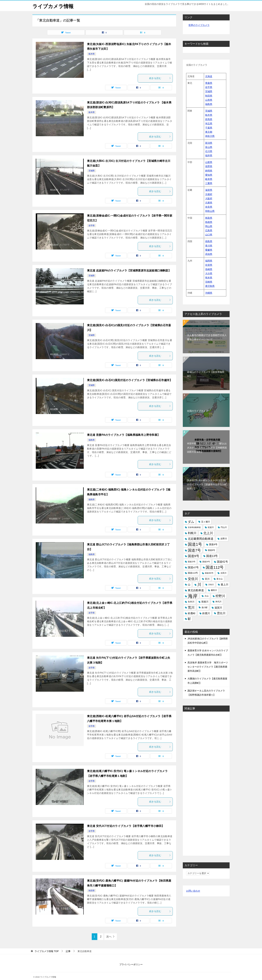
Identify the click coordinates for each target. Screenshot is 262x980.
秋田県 (92, 890)
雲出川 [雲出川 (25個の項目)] (221, 613)
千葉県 (209, 128)
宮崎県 (209, 282)
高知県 (209, 254)
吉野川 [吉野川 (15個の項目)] (224, 539)
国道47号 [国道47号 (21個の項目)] (193, 567)
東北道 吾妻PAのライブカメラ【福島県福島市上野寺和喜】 (124, 435)
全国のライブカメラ (198, 411)
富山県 (209, 147)
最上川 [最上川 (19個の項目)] (224, 584)
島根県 (209, 222)
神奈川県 (210, 136)
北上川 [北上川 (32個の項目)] (208, 533)
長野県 (209, 166)
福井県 (209, 155)
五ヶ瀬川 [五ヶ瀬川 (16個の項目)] (206, 522)
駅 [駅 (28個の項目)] (189, 619)
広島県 (209, 230)
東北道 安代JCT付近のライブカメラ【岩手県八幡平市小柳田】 (126, 826)
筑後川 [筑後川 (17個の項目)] (205, 602)
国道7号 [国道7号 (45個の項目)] (194, 550)
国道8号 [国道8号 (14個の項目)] (211, 550)
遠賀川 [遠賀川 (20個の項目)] (218, 607)
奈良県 (209, 207)
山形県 (209, 100)
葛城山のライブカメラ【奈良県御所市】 (206, 374)
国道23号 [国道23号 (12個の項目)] (192, 562)
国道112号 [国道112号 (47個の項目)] (215, 567)
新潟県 (209, 143)
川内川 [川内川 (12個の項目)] (211, 584)
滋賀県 (209, 190)
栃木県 (92, 54)
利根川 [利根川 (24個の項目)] (192, 533)
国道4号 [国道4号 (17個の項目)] (213, 544)
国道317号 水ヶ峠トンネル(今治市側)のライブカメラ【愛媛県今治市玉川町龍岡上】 (207, 484)
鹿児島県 (210, 286)
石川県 (209, 151)
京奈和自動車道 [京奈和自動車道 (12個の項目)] (194, 527)
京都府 (209, 194)
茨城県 (209, 111)
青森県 (209, 83)
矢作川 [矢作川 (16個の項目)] (191, 602)
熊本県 (209, 277)
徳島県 (209, 241)
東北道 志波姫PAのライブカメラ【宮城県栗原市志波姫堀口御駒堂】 (129, 271)
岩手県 (92, 226)
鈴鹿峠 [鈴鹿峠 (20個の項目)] (192, 613)
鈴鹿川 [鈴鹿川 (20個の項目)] (206, 613)
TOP (47, 951)
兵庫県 (209, 202)
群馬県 (209, 119)
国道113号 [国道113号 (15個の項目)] (193, 573)
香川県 (209, 246)
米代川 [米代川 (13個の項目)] (218, 602)
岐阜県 (209, 179)
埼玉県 (209, 123)
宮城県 (92, 171)
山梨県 (209, 162)
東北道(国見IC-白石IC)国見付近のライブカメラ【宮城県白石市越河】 (130, 380)
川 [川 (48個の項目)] (199, 584)
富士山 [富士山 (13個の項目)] (220, 579)
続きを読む (160, 78)
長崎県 (209, 269)
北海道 (209, 76)
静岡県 (209, 171)
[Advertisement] (206, 783)
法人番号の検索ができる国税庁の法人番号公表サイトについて (207, 337)
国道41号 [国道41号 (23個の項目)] (222, 562)
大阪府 (209, 198)
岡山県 (209, 226)
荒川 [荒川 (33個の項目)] (191, 607)
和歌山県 (210, 211)
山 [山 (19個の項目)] (189, 584)
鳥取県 (209, 218)
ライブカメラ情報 (53, 6)
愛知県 (209, 175)
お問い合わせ (193, 891)
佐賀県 (209, 265)
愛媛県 (209, 250)
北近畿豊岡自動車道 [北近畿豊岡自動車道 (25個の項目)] (201, 539)
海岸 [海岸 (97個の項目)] (193, 596)
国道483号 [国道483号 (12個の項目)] (209, 573)
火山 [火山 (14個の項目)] (207, 596)
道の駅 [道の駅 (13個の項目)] (205, 607)
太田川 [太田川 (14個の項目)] (223, 573)
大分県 (209, 273)
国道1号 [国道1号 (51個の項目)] (195, 544)
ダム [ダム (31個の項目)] (191, 522)
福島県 (92, 440)
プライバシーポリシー (131, 964)
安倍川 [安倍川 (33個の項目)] (193, 579)
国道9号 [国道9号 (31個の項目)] (193, 556)
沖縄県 (209, 293)
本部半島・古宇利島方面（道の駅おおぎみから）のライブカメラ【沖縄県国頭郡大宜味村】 (207, 447)
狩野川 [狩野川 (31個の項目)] (220, 596)
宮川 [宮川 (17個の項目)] (207, 579)
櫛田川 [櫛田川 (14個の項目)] (214, 590)
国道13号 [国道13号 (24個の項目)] (212, 556)
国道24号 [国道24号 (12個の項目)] (206, 562)
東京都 (209, 132)
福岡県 (209, 261)
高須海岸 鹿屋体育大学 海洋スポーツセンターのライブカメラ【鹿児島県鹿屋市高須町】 (208, 667)
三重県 (209, 183)
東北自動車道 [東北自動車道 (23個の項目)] (196, 590)
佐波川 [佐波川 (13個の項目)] (211, 527)
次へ (109, 937)
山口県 (209, 235)
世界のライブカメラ (199, 25)
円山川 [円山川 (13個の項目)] (224, 527)
